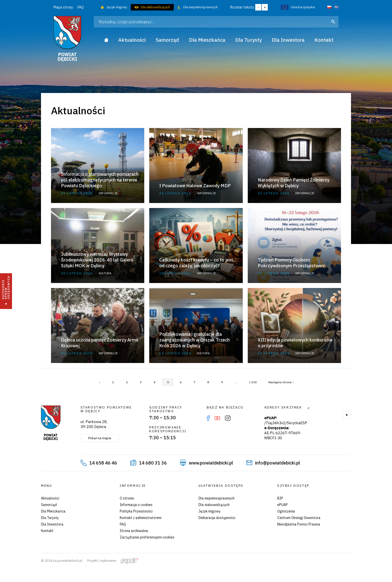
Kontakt (47, 531)
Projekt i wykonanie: (113, 561)
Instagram (228, 418)
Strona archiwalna (134, 531)
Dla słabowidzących (155, 7)
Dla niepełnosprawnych (200, 7)
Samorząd (49, 505)
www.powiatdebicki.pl (211, 463)
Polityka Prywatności (136, 511)
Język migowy (117, 7)
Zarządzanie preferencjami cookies (147, 537)
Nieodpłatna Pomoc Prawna (299, 524)
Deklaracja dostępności (217, 518)
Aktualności (50, 498)
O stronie (127, 498)
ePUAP (282, 505)
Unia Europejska (303, 7)
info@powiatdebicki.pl (277, 463)
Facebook (208, 418)
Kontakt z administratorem (141, 518)
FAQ (81, 7)
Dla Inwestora (52, 524)
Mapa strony (63, 7)
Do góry (347, 415)
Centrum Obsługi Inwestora (299, 518)
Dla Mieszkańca (53, 511)
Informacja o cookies (136, 505)
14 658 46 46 (103, 463)
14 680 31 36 (153, 463)
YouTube (217, 418)
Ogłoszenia (286, 511)
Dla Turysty (50, 518)
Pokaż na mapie (100, 438)
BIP (280, 498)
